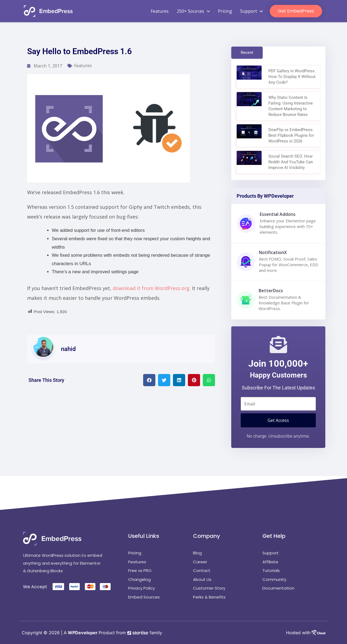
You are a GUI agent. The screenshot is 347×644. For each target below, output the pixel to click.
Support (251, 11)
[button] (149, 380)
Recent (247, 53)
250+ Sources (193, 11)
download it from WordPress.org (151, 288)
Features (160, 11)
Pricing (225, 11)
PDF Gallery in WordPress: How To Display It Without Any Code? (292, 77)
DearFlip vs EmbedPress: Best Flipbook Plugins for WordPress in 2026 (291, 135)
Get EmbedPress (296, 11)
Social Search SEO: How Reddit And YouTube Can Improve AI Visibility (291, 162)
